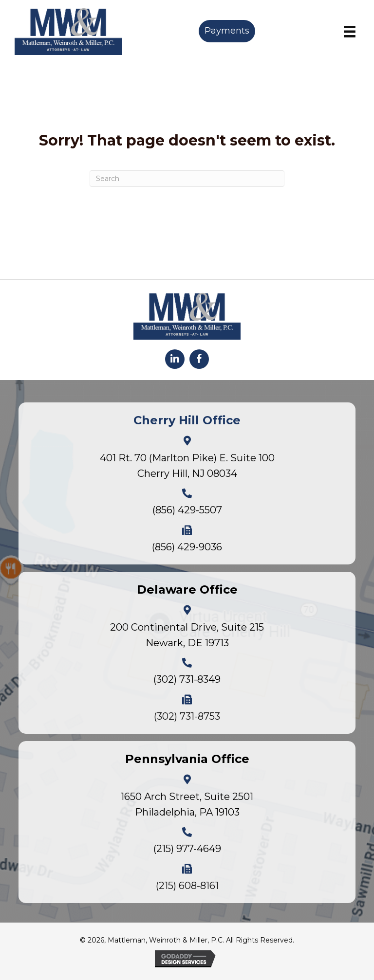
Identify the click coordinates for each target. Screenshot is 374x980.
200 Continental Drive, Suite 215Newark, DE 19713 (187, 635)
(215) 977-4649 (187, 849)
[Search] (187, 179)
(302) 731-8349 (187, 679)
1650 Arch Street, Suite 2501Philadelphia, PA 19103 (187, 804)
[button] (175, 359)
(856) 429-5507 (187, 510)
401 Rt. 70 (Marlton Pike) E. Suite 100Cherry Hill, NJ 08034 (187, 466)
